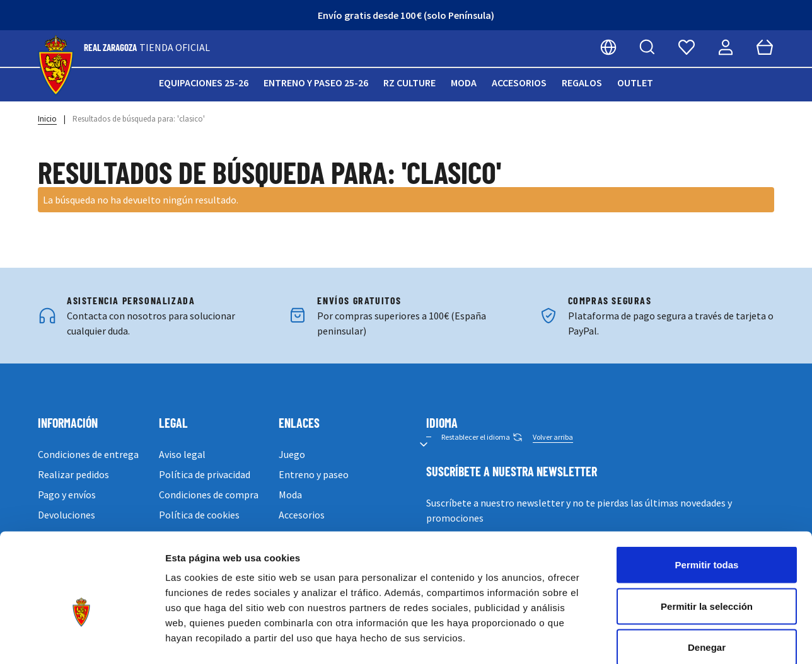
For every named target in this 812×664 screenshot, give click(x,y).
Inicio (47, 119)
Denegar (707, 581)
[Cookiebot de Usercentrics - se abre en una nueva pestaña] (82, 639)
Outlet (635, 83)
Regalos (582, 83)
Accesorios (519, 83)
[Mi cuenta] (726, 47)
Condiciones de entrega (88, 454)
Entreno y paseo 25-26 (316, 83)
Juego (292, 454)
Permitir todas (707, 499)
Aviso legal (182, 454)
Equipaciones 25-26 (204, 83)
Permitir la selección (707, 540)
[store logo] (56, 66)
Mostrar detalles (682, 639)
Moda (464, 83)
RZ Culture (409, 83)
